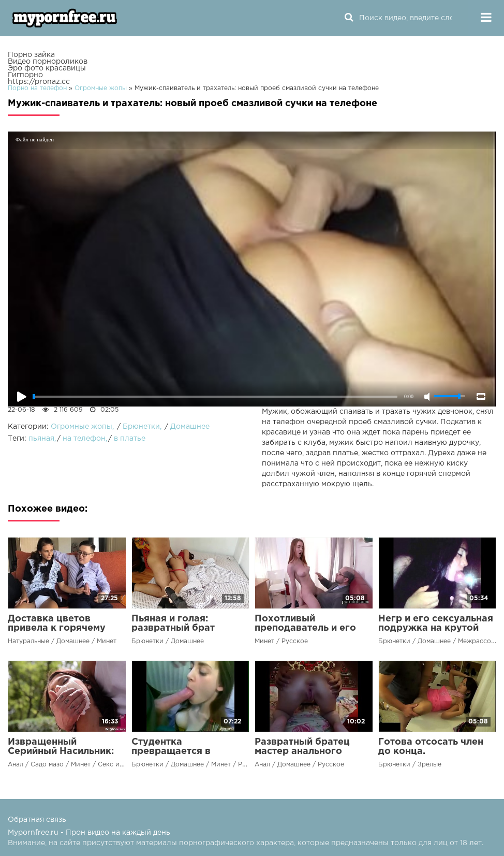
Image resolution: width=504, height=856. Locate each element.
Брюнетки (141, 427)
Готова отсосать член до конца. (431, 747)
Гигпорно (25, 75)
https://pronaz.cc (39, 82)
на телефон (84, 439)
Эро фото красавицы (47, 68)
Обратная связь (37, 820)
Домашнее (190, 427)
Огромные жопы (81, 427)
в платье (130, 439)
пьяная (41, 439)
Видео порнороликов (48, 62)
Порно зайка (31, 55)
